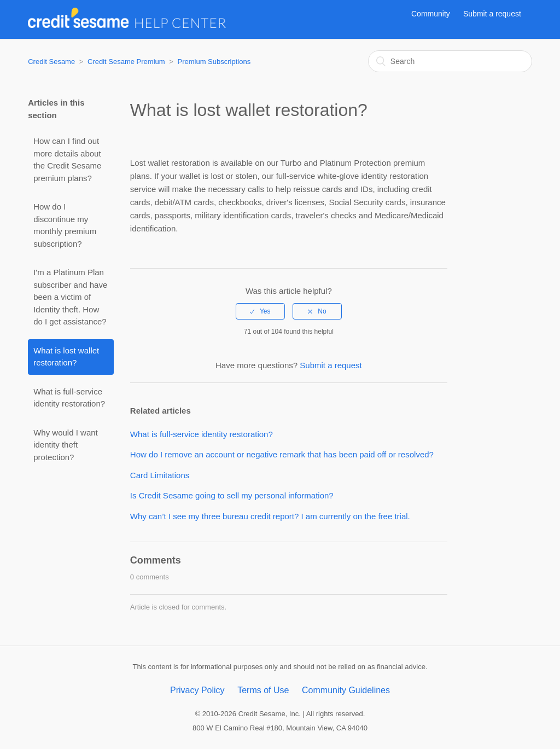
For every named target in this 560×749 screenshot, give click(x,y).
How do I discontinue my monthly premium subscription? (65, 225)
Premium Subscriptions (214, 62)
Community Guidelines (346, 690)
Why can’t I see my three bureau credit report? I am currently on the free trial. (270, 516)
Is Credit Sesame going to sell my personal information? (232, 495)
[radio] (260, 311)
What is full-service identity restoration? (69, 398)
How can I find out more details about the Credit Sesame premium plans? (67, 159)
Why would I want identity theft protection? (66, 445)
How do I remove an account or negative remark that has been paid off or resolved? (282, 454)
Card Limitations (160, 475)
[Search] (450, 61)
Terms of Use (263, 690)
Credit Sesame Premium (126, 62)
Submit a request (492, 14)
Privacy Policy (197, 690)
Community (431, 14)
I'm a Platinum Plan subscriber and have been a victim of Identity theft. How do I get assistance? (70, 297)
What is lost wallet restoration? (66, 357)
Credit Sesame (51, 62)
